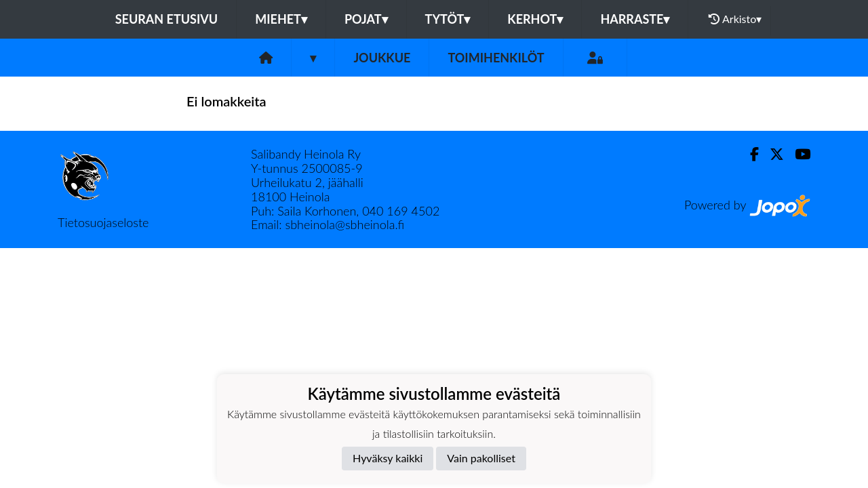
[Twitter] (771, 154)
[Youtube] (797, 154)
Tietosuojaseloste (103, 222)
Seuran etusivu (167, 19)
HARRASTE (635, 19)
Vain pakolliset (481, 458)
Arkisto (735, 19)
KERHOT (535, 19)
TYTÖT (448, 19)
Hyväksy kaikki (388, 458)
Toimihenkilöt (496, 58)
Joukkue (382, 58)
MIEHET (281, 19)
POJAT (366, 19)
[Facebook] (749, 154)
